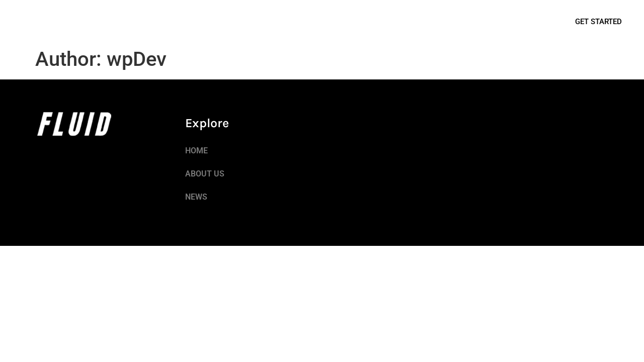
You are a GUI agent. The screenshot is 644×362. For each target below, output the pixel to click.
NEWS (111, 22)
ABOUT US (69, 22)
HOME (27, 22)
